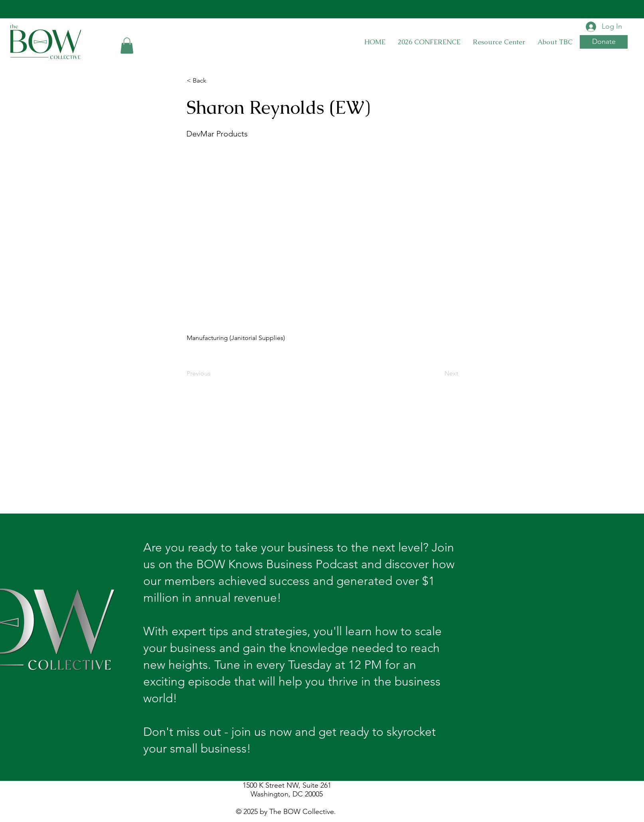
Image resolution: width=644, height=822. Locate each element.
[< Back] (213, 81)
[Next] (438, 373)
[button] (127, 46)
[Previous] (213, 373)
